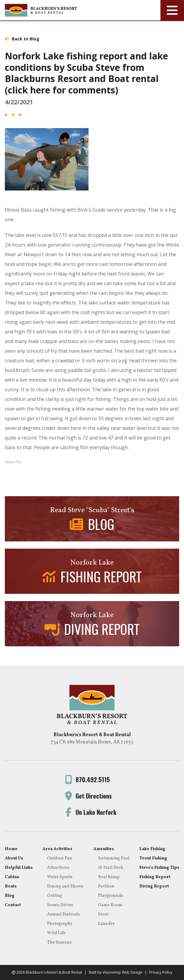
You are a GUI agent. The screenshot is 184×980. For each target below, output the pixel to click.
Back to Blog (22, 39)
